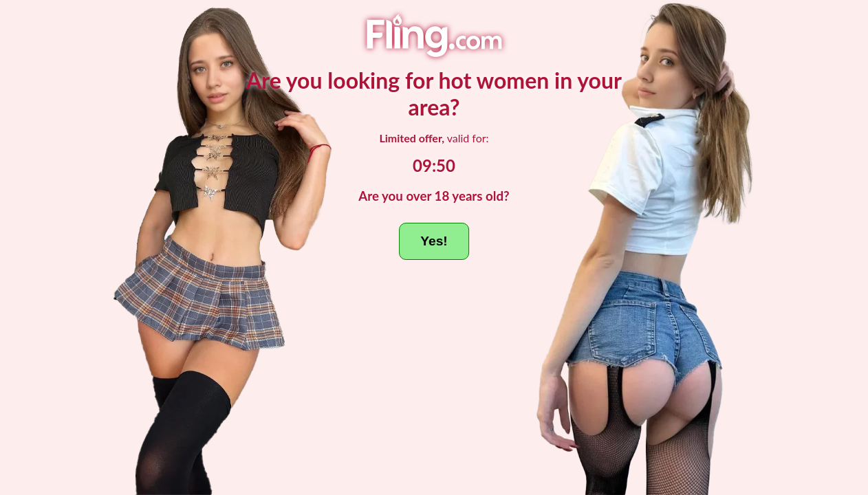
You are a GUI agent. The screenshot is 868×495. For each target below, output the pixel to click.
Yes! (434, 241)
